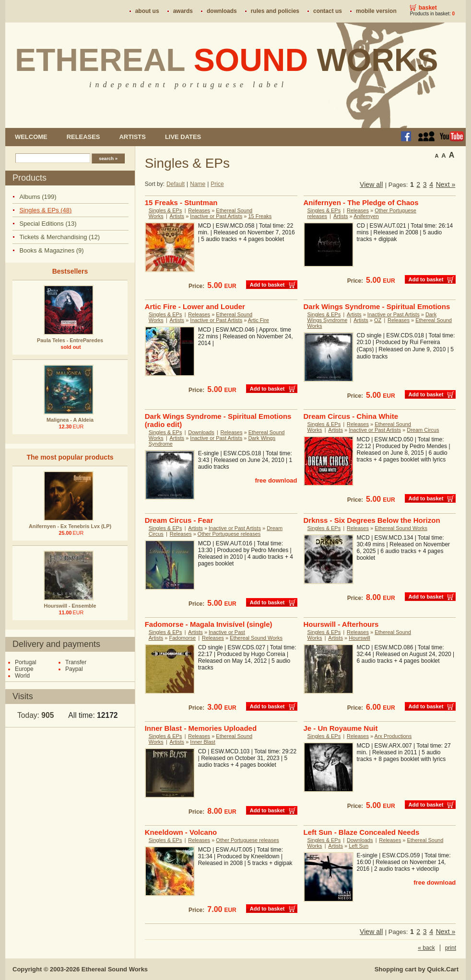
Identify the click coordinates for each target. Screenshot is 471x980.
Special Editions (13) (48, 224)
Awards (183, 11)
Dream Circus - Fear (179, 520)
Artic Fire (259, 320)
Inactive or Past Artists (216, 216)
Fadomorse (183, 638)
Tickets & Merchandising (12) (59, 237)
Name (198, 184)
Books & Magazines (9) (51, 250)
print (451, 948)
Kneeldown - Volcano (181, 832)
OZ (378, 320)
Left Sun (359, 846)
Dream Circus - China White (351, 416)
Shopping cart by (417, 969)
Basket (428, 8)
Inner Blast (203, 742)
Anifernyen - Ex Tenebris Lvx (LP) (70, 526)
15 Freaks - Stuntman (181, 202)
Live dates (183, 137)
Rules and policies (275, 11)
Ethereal (227, 60)
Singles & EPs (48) (45, 210)
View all (371, 184)
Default (176, 184)
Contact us (328, 11)
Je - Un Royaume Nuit (341, 728)
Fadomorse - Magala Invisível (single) (209, 624)
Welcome (31, 137)
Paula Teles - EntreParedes (70, 340)
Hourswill (359, 638)
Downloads (222, 11)
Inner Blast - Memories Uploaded (201, 728)
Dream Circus (423, 430)
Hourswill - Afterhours (341, 624)
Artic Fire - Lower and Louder (195, 306)
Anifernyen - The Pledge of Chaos (361, 202)
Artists (132, 137)
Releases (83, 137)
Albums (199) (38, 197)
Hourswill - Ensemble (70, 606)
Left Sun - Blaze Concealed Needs (362, 832)
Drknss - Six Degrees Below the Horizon (372, 520)
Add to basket (267, 285)
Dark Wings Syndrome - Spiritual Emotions (377, 306)
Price (217, 184)
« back (426, 948)
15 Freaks (260, 216)
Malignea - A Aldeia (70, 420)
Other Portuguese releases (229, 534)
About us (147, 11)
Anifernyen (366, 216)
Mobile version (376, 11)
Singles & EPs (165, 210)
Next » (446, 184)
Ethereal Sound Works (401, 528)
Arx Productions (393, 736)
